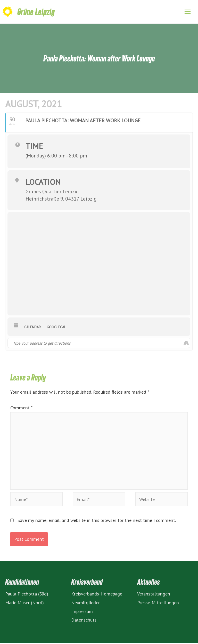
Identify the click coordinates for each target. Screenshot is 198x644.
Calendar (32, 328)
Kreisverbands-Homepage (97, 595)
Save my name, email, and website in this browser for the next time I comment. (97, 521)
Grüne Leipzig (36, 12)
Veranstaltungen (154, 595)
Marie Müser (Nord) (24, 603)
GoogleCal (56, 328)
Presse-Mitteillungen (158, 603)
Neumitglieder (85, 603)
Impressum (82, 612)
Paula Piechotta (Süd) (27, 595)
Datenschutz (84, 621)
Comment (21, 409)
